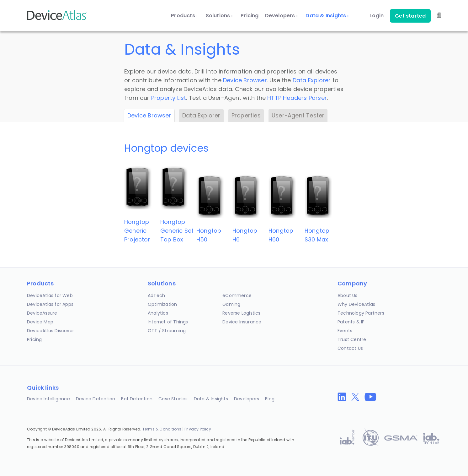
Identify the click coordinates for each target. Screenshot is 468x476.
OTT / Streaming (167, 331)
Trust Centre (352, 339)
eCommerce (237, 295)
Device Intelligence (48, 399)
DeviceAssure (42, 313)
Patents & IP (351, 322)
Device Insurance (242, 322)
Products (184, 16)
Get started (410, 16)
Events (345, 331)
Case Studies (173, 399)
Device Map (40, 322)
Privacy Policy (198, 429)
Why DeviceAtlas (356, 304)
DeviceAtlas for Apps (50, 304)
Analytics (158, 313)
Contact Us (350, 348)
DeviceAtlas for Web (50, 295)
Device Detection (96, 399)
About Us (348, 295)
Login (377, 16)
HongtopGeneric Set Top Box (177, 231)
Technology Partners (361, 313)
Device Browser (245, 80)
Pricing (250, 16)
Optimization (162, 304)
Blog (270, 399)
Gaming (231, 304)
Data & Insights (327, 16)
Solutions (219, 16)
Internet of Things (168, 322)
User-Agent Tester (298, 115)
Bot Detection (137, 399)
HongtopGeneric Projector (137, 231)
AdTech (156, 295)
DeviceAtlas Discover (51, 331)
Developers (281, 16)
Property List (169, 98)
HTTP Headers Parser (297, 98)
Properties (246, 115)
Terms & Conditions (162, 429)
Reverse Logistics (241, 313)
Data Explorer (312, 80)
